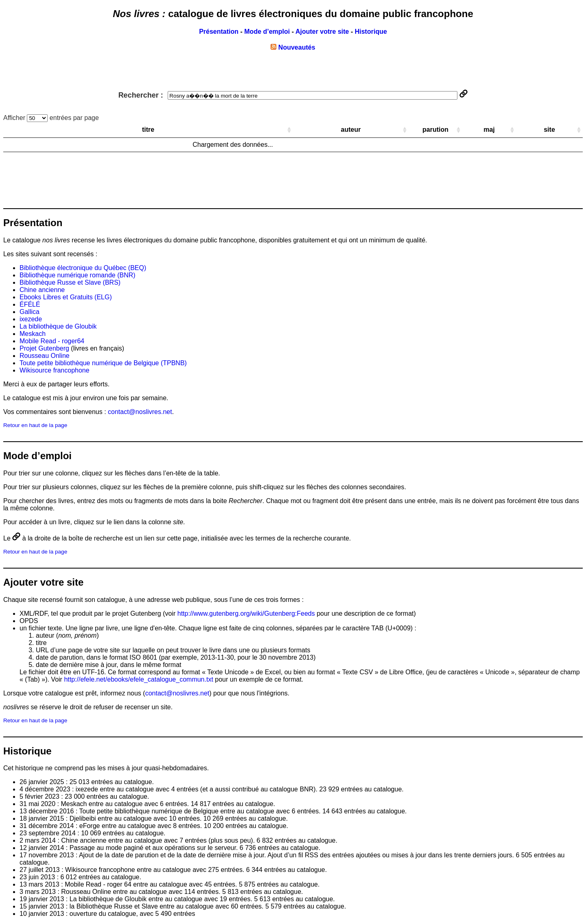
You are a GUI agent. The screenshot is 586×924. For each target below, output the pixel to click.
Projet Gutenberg (44, 348)
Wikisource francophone (55, 370)
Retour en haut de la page (35, 425)
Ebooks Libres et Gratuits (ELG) (66, 297)
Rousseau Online (45, 356)
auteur (351, 130)
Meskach (33, 334)
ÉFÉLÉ (30, 304)
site (549, 130)
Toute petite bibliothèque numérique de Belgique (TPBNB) (103, 363)
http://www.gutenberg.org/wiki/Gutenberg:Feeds (246, 613)
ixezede (31, 319)
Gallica (30, 312)
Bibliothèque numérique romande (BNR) (78, 275)
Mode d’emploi (267, 32)
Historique (371, 32)
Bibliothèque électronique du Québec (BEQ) (83, 268)
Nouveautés (293, 47)
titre (148, 130)
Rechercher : (288, 95)
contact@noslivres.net (140, 412)
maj (489, 130)
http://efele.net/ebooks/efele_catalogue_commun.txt (138, 679)
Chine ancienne (42, 290)
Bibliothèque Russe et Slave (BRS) (70, 282)
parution (435, 130)
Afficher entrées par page (51, 118)
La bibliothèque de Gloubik (58, 326)
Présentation (219, 32)
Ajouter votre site (322, 32)
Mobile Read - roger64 (52, 341)
